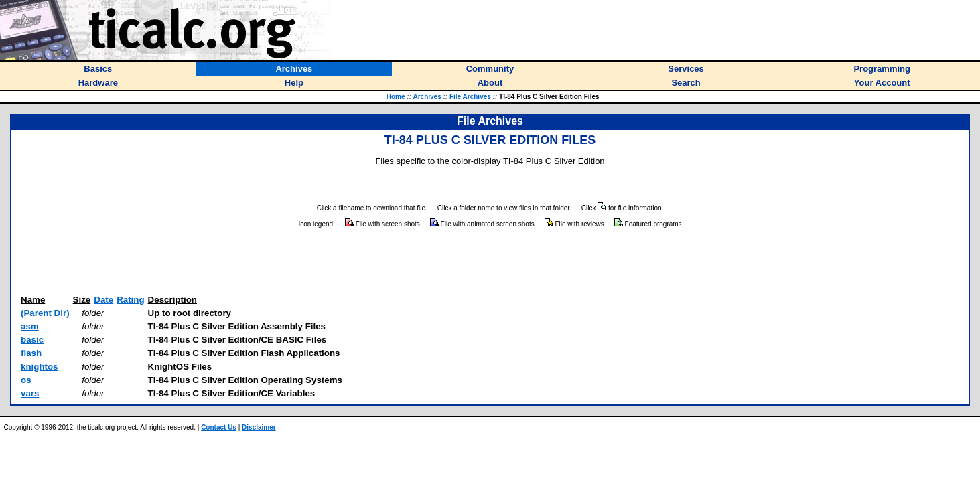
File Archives (470, 97)
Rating (130, 300)
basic (32, 340)
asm (30, 326)
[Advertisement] (490, 262)
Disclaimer (259, 427)
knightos (40, 367)
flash (31, 353)
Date (103, 300)
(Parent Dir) (45, 313)
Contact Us (219, 427)
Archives (427, 97)
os (26, 380)
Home (396, 97)
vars (30, 393)
